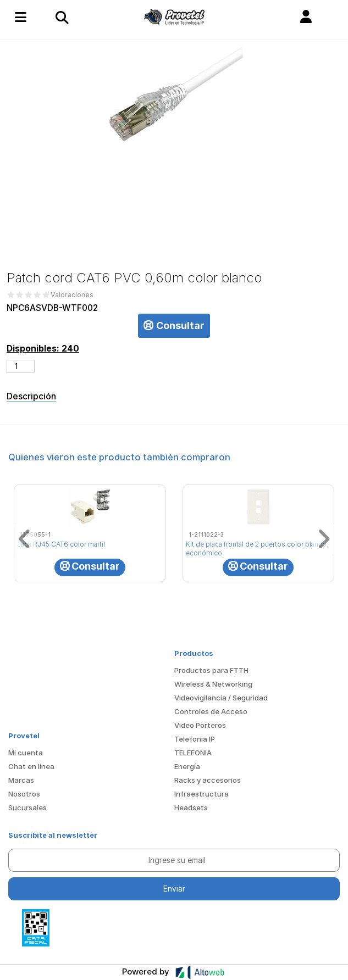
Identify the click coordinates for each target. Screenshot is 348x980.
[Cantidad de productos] (21, 366)
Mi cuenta (26, 753)
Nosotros (24, 794)
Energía (187, 766)
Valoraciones (72, 295)
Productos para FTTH (211, 670)
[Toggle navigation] (62, 17)
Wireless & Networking (213, 684)
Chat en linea (31, 766)
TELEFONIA (193, 753)
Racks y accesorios (208, 780)
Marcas (21, 780)
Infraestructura (201, 794)
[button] (306, 17)
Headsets (191, 808)
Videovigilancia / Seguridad (221, 698)
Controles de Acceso (211, 711)
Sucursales (27, 808)
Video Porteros (200, 725)
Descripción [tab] (31, 396)
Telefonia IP (195, 739)
